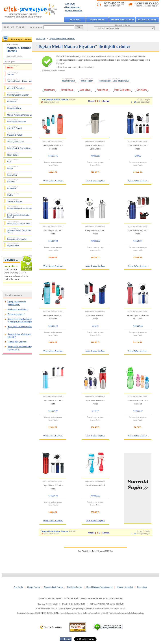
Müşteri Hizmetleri (74, 11)
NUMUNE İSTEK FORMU (122, 20)
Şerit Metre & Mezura (17, 121)
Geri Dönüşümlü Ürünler (18, 94)
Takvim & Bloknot (15, 201)
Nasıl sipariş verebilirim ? (18, 309)
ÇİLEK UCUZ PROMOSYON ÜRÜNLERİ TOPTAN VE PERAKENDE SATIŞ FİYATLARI (80, 599)
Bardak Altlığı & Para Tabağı (20, 207)
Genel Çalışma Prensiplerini (89, 613)
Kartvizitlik (13, 187)
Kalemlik (13, 181)
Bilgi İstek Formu (75, 587)
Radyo (13, 194)
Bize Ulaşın (142, 587)
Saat (13, 161)
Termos (13, 73)
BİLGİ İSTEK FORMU (147, 20)
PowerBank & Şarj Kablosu (19, 147)
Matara (13, 67)
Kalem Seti (13, 174)
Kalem (13, 167)
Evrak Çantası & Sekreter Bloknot (18, 215)
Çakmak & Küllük (15, 134)
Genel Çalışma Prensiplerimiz (99, 587)
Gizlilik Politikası (109, 613)
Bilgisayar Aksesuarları (17, 238)
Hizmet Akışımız (73, 7)
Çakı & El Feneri (14, 127)
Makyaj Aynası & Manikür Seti (20, 114)
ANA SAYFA (75, 20)
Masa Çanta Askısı (16, 141)
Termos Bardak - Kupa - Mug (20, 80)
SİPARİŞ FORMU (98, 20)
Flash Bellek (13, 154)
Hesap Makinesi (14, 107)
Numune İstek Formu (53, 587)
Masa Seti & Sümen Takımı (19, 223)
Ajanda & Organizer (16, 87)
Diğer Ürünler (13, 245)
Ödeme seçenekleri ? (16, 314)
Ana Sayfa (70, 4)
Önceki (91, 101)
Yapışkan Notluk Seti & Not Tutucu (19, 230)
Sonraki (106, 101)
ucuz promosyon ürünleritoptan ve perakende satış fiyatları (23, 15)
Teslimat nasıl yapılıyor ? (18, 342)
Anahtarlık (13, 101)
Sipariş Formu (33, 587)
